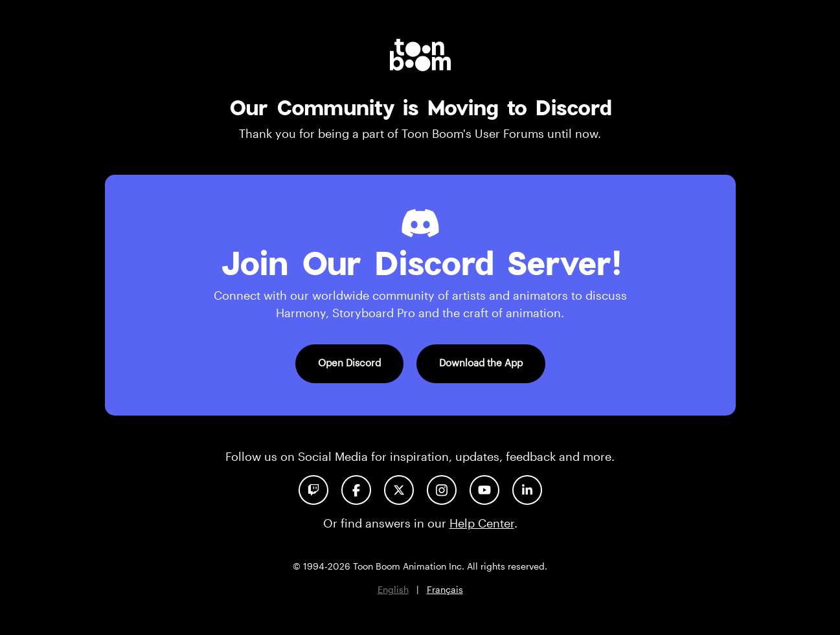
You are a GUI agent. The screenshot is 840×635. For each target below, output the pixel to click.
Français (445, 589)
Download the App (481, 362)
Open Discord (349, 362)
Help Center (482, 523)
